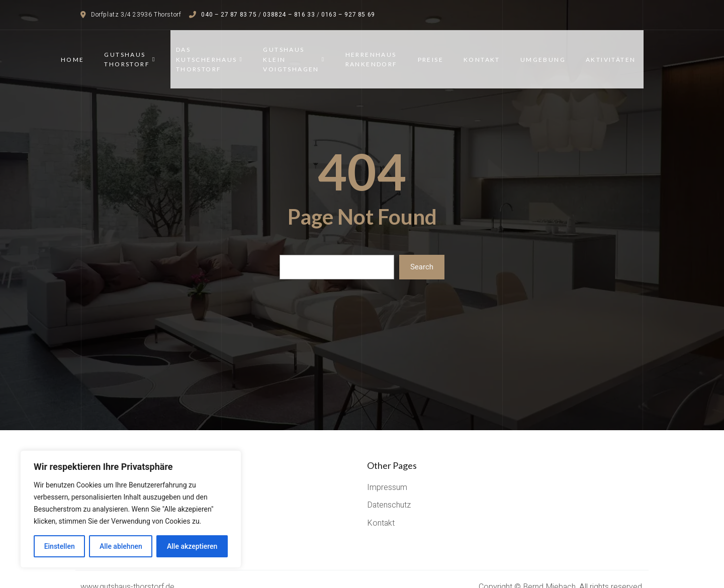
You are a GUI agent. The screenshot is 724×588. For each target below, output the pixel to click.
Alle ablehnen (121, 546)
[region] (131, 509)
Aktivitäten (619, 52)
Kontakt (490, 52)
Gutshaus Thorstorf (138, 52)
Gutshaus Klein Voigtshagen (302, 52)
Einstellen (60, 546)
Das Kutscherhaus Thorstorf (217, 52)
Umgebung (551, 52)
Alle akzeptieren (192, 546)
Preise (438, 52)
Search (422, 251)
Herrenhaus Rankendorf (379, 52)
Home (80, 52)
